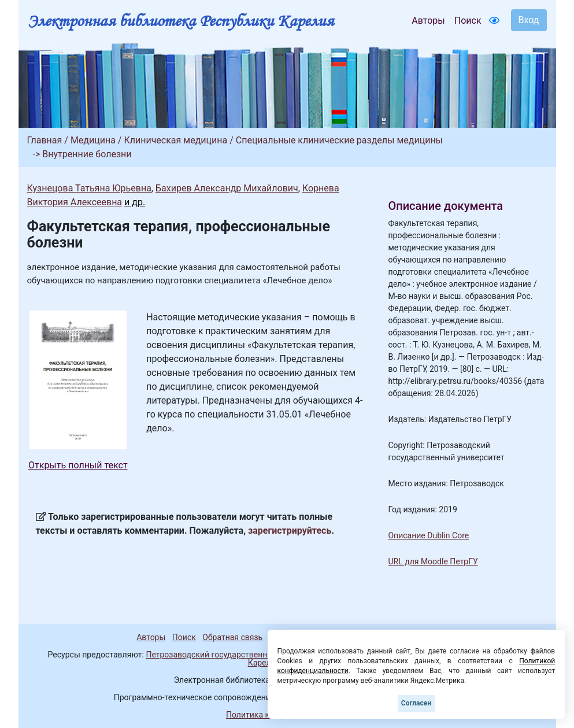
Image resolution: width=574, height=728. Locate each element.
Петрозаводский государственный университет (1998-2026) (260, 655)
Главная (45, 140)
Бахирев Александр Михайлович (227, 188)
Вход (529, 20)
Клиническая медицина (175, 140)
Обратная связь (232, 637)
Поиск (468, 21)
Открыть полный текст (78, 465)
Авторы (428, 21)
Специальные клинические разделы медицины (339, 140)
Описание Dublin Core (428, 535)
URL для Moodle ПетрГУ (433, 561)
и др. (135, 202)
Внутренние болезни (87, 154)
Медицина (93, 140)
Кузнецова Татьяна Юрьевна (89, 188)
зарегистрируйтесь (290, 531)
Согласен (416, 703)
